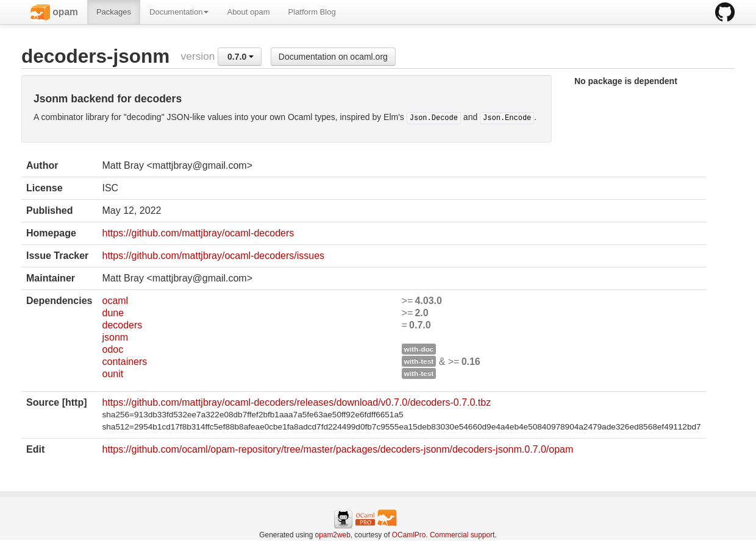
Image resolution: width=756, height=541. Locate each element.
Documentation (179, 12)
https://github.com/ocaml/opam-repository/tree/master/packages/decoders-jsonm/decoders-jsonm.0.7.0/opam (337, 449)
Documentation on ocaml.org (333, 57)
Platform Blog (312, 12)
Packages (114, 12)
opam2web (333, 535)
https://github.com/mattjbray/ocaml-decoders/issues (213, 256)
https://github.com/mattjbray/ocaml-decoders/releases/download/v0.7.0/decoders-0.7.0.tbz (296, 402)
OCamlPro (409, 535)
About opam (248, 12)
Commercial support (462, 535)
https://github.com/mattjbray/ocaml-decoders (198, 233)
